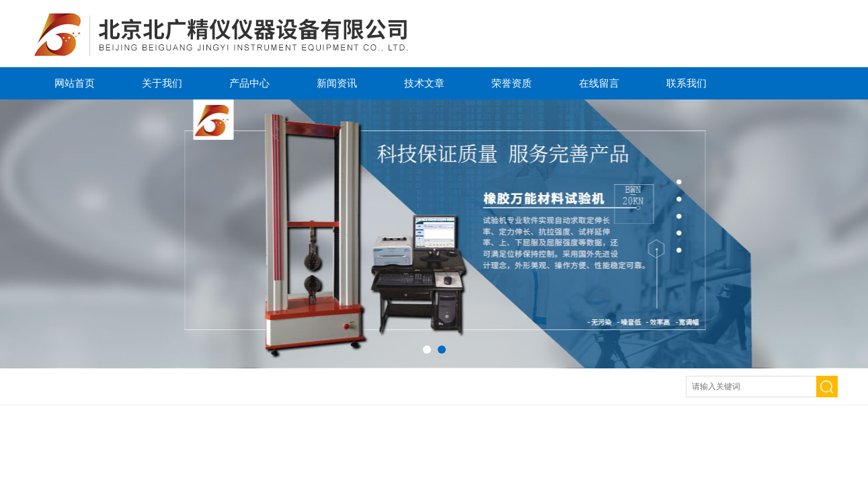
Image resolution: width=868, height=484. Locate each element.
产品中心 (249, 83)
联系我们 (686, 83)
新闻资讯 (337, 83)
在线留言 (599, 83)
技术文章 (424, 83)
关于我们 (162, 83)
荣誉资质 (512, 83)
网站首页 (75, 83)
